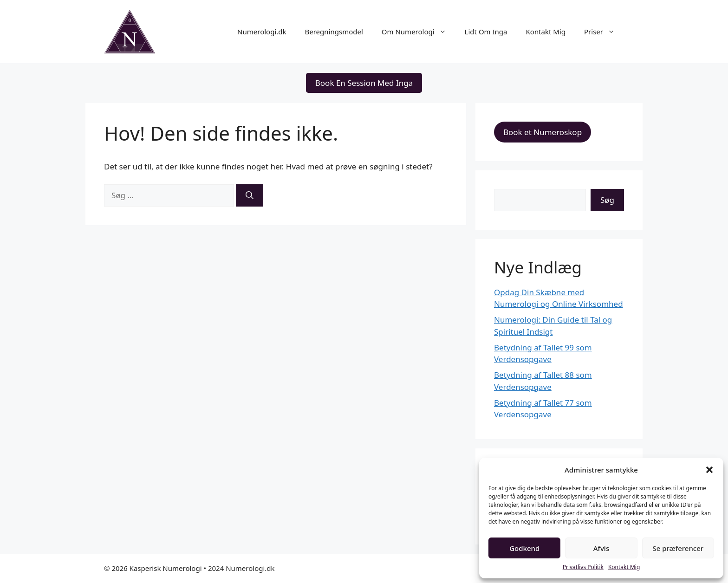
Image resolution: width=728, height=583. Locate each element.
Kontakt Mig (624, 567)
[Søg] (250, 195)
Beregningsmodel (334, 32)
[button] (709, 470)
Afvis (601, 548)
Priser (604, 32)
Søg (607, 200)
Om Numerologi (419, 32)
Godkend (524, 548)
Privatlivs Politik (583, 567)
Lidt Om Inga (486, 32)
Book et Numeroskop (543, 132)
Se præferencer (678, 548)
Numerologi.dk (262, 32)
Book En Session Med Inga (364, 83)
